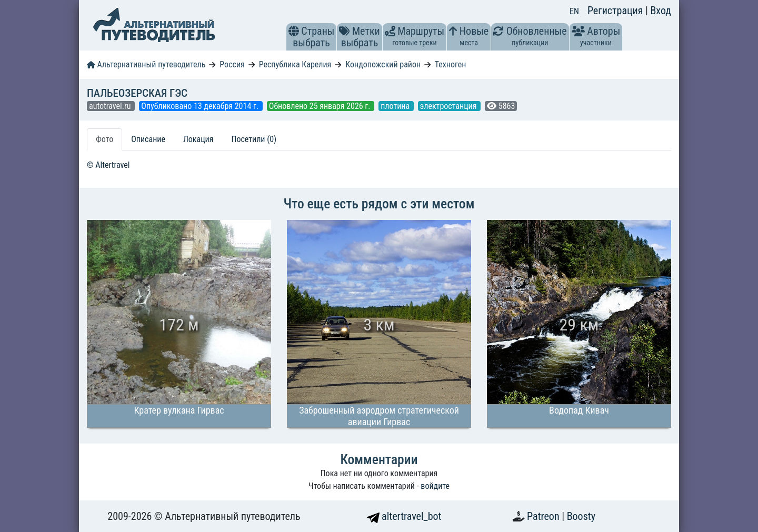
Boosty (581, 516)
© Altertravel (108, 165)
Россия (232, 64)
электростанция (449, 106)
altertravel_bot (404, 516)
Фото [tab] (104, 139)
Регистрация (616, 11)
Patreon (544, 516)
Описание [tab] (148, 139)
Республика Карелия (295, 64)
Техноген (451, 64)
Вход (661, 11)
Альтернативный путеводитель (146, 64)
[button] (294, 31)
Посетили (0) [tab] (254, 139)
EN (574, 11)
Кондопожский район (383, 64)
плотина (396, 106)
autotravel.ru (111, 106)
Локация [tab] (198, 139)
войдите (435, 486)
